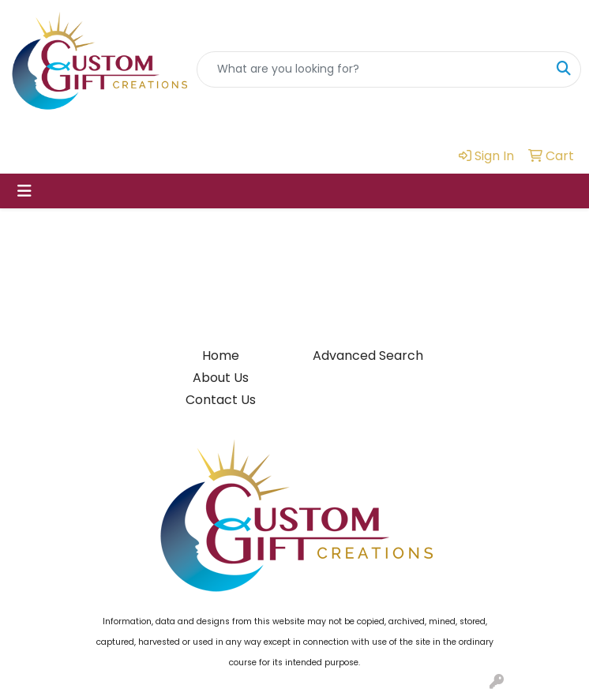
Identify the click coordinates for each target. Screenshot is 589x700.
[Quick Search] (372, 69)
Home (221, 356)
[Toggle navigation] (24, 191)
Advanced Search (368, 356)
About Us (221, 378)
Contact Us (221, 400)
